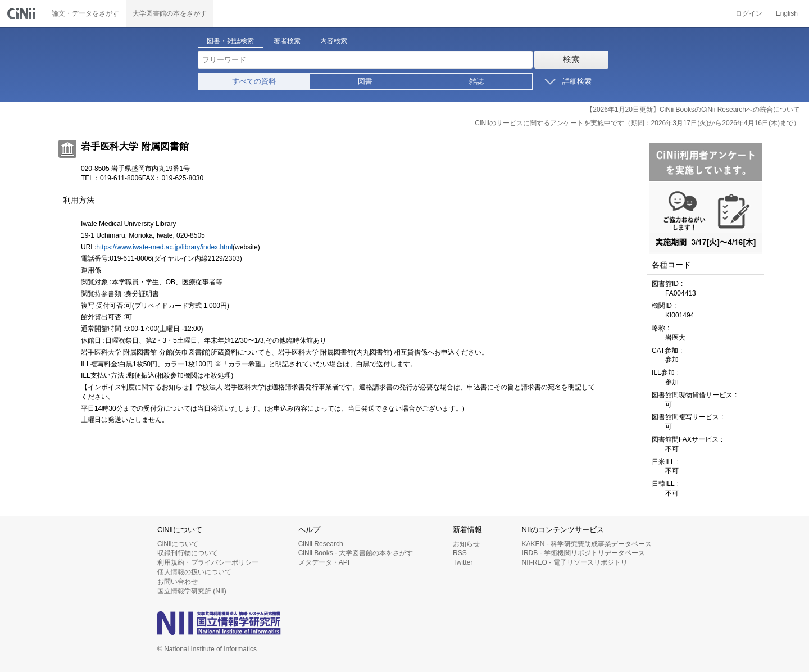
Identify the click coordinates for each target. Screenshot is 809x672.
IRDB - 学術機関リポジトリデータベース (583, 553)
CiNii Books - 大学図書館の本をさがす (356, 553)
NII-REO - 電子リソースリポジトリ (575, 562)
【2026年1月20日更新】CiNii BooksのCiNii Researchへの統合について (693, 110)
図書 (365, 81)
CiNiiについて (178, 544)
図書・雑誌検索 (230, 41)
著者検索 (287, 41)
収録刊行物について (188, 553)
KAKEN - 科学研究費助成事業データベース (587, 544)
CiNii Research (321, 544)
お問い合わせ (178, 582)
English (787, 13)
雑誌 (476, 81)
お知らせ (466, 544)
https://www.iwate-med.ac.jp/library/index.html (164, 247)
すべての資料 (254, 81)
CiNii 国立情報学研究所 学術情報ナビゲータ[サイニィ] (22, 13)
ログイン (749, 13)
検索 (571, 59)
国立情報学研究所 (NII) (192, 591)
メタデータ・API (324, 562)
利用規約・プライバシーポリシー (208, 562)
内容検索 (334, 41)
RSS (460, 553)
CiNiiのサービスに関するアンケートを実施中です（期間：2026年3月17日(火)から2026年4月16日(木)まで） (637, 123)
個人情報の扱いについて (194, 572)
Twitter (463, 562)
